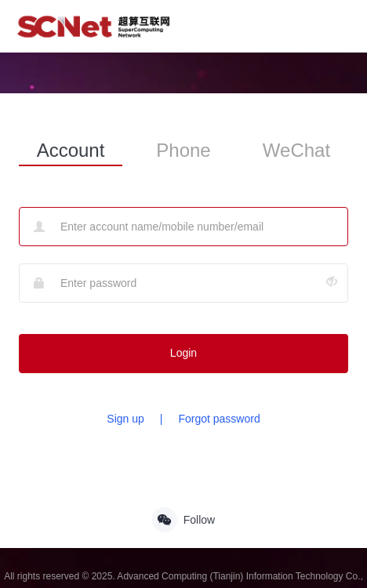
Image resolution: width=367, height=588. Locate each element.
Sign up (125, 419)
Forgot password (219, 419)
